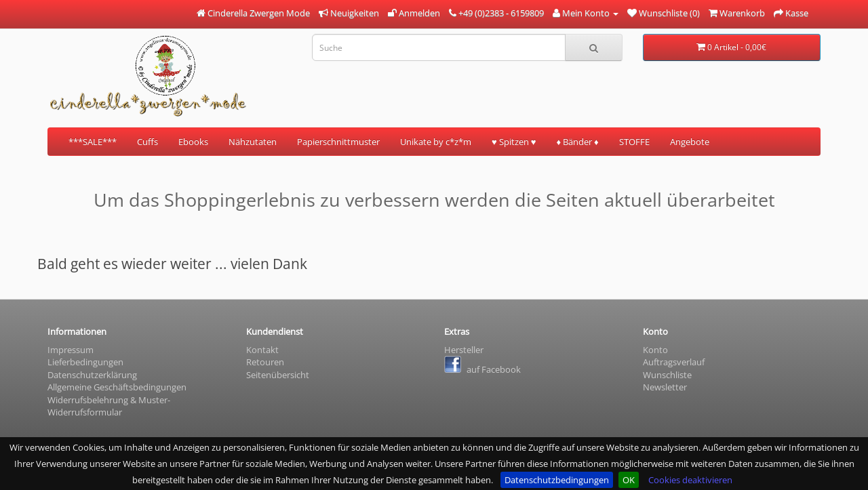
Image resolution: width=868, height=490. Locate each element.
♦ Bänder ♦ (577, 142)
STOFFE (634, 142)
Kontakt (262, 350)
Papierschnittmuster (338, 142)
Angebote (690, 142)
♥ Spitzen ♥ (514, 142)
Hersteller (464, 350)
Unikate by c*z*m (436, 142)
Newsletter (665, 387)
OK (629, 480)
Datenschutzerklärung (92, 375)
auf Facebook (482, 369)
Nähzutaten (253, 142)
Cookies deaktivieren (690, 480)
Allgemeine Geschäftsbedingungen (117, 387)
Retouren (265, 362)
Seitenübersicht (278, 375)
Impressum (71, 350)
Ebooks (193, 142)
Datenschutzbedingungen (557, 480)
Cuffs (147, 142)
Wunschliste (667, 375)
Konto (655, 350)
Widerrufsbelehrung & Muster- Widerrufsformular (109, 406)
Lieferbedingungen (85, 362)
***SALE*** (93, 142)
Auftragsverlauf (674, 362)
